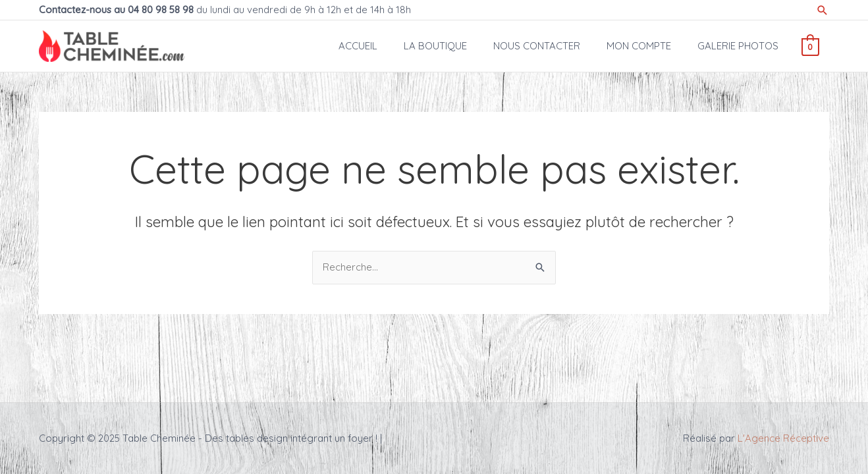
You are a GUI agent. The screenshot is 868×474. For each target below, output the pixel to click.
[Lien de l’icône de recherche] (823, 10)
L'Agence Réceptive (783, 438)
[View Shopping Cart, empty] (810, 46)
